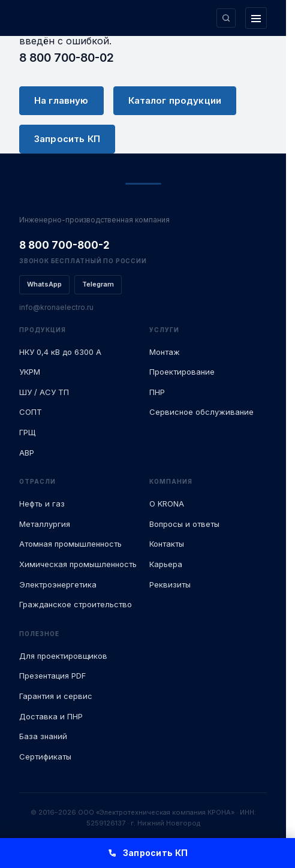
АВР (27, 453)
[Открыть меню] (256, 18)
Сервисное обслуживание (201, 412)
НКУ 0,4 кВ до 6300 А (60, 352)
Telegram (98, 284)
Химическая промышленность (78, 564)
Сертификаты (45, 757)
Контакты (167, 544)
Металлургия (45, 524)
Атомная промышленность (70, 544)
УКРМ (30, 372)
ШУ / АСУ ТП (44, 392)
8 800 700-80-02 (67, 58)
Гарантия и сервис (56, 696)
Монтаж (165, 352)
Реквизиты (170, 584)
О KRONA (167, 504)
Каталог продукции (175, 100)
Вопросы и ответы (184, 524)
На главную (61, 100)
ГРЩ (27, 432)
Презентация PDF (52, 676)
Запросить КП (67, 139)
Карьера (166, 564)
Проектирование (182, 372)
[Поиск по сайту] (226, 18)
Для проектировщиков (63, 656)
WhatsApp (44, 284)
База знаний (43, 736)
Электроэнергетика (58, 584)
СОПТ (31, 412)
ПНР (157, 392)
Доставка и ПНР (51, 716)
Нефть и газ (42, 504)
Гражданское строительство (76, 604)
